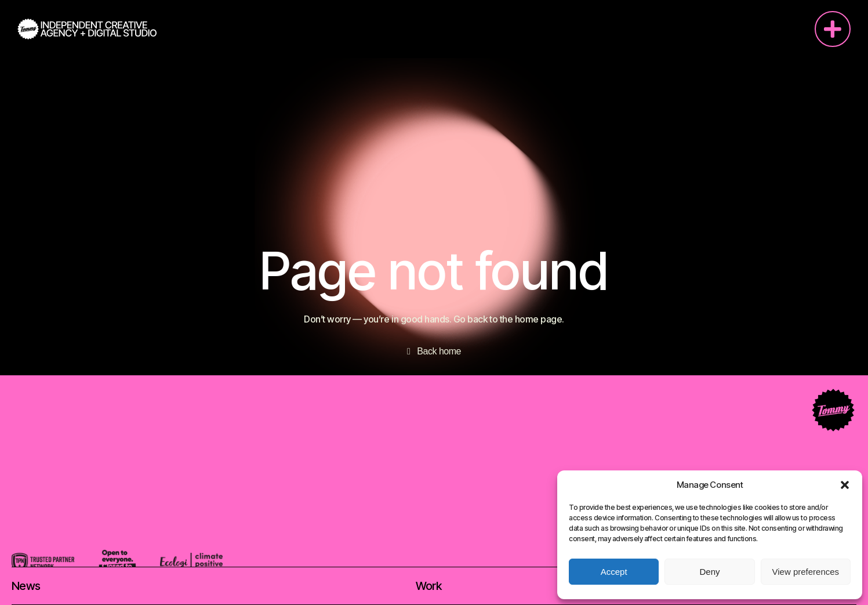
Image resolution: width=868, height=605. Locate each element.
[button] (845, 485)
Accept (614, 572)
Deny (709, 572)
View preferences (806, 572)
